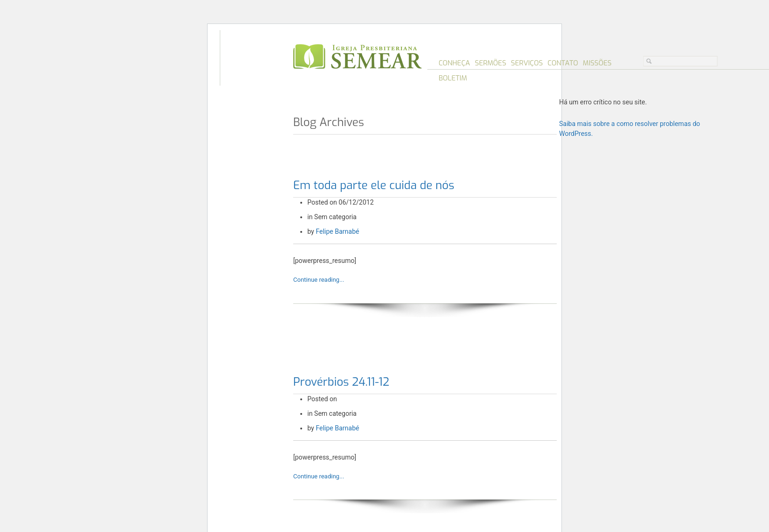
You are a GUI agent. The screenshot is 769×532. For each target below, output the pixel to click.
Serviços (527, 63)
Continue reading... (319, 280)
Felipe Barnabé (337, 231)
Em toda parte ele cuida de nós (374, 185)
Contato (563, 63)
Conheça (454, 63)
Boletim (453, 78)
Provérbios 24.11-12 (341, 382)
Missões (597, 63)
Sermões (491, 63)
